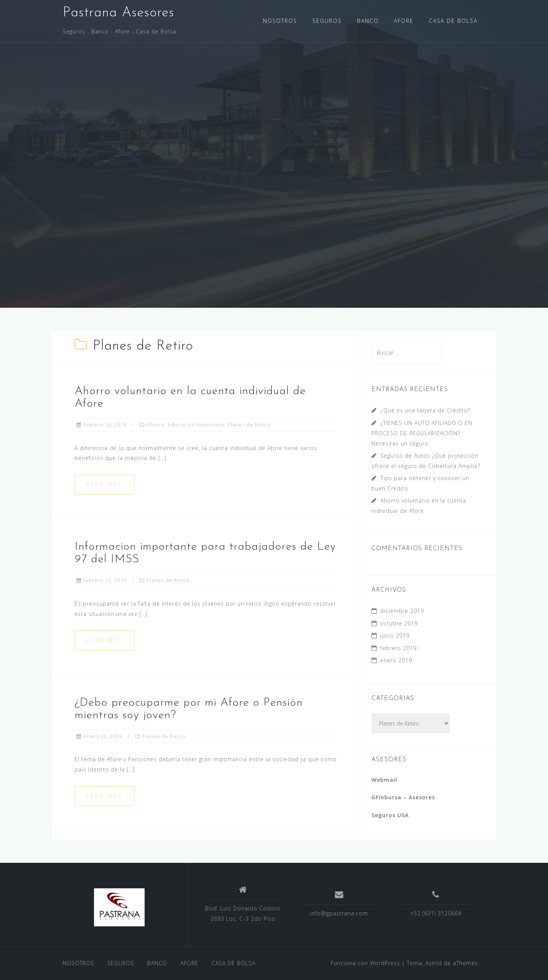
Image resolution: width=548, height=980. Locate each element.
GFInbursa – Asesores (403, 797)
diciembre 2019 (402, 611)
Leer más (104, 484)
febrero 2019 (398, 648)
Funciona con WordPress (365, 963)
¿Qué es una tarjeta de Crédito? (425, 410)
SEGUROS (327, 21)
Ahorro (156, 425)
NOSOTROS (280, 21)
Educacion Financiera (196, 425)
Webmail (384, 780)
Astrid (434, 963)
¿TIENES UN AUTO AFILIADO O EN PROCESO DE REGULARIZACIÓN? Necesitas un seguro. (422, 433)
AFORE (404, 21)
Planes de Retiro (249, 425)
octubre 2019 (399, 623)
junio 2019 (395, 636)
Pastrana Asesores (119, 13)
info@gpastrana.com (339, 913)
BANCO (368, 21)
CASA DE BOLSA (453, 21)
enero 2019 (396, 660)
